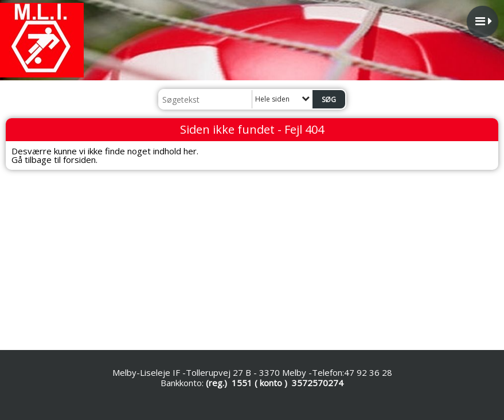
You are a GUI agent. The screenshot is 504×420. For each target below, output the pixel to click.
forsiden (79, 160)
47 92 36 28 (368, 372)
